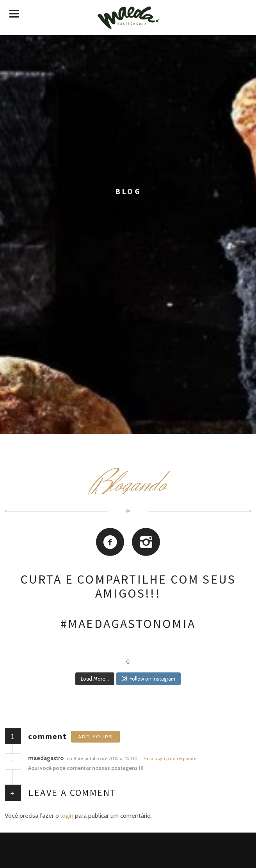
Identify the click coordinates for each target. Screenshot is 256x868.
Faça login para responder (171, 758)
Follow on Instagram (148, 679)
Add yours (95, 737)
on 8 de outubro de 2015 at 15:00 (103, 758)
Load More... (95, 679)
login (67, 816)
